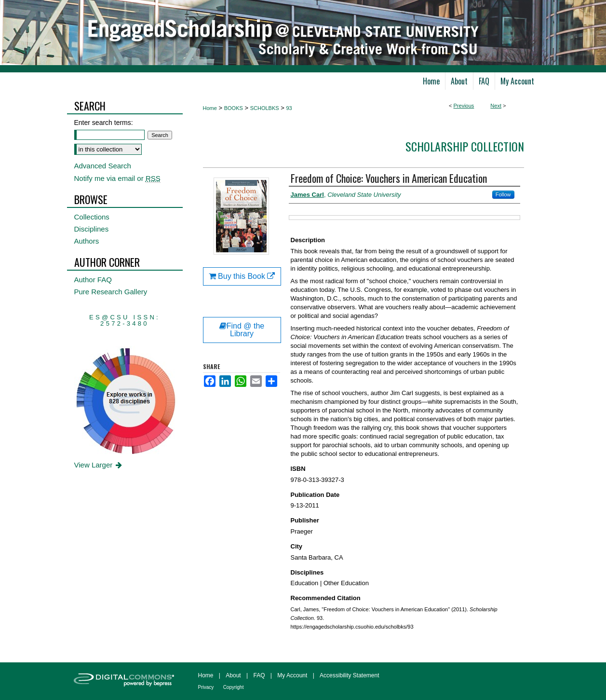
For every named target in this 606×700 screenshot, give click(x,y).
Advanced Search (103, 166)
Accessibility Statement (349, 675)
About (233, 675)
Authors (87, 241)
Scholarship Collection (465, 146)
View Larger (99, 465)
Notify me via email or (117, 178)
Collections (92, 217)
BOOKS (234, 108)
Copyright (234, 687)
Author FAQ (93, 280)
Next (496, 106)
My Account (292, 675)
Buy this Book (242, 276)
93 (289, 108)
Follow (503, 194)
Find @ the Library (242, 330)
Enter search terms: (104, 123)
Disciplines (92, 229)
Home (210, 108)
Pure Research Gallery (111, 292)
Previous (464, 106)
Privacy (206, 687)
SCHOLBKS (265, 108)
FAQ (259, 675)
